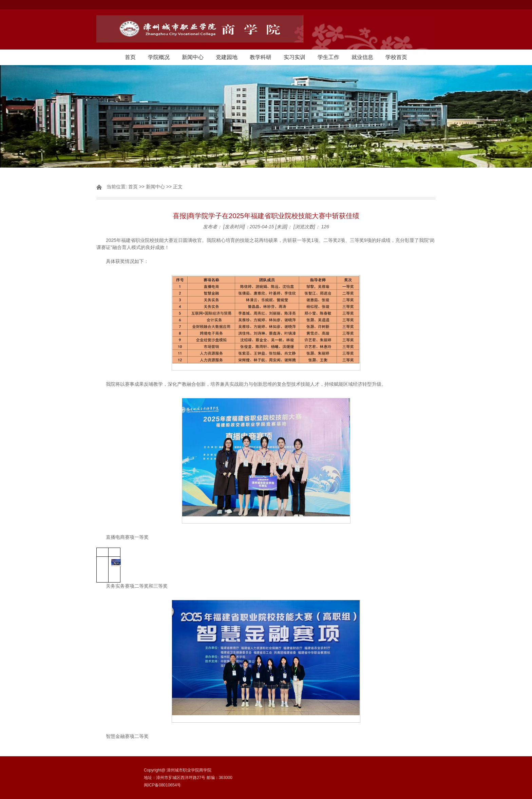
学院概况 (159, 57)
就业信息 (362, 57)
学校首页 (396, 57)
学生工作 (328, 57)
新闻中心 (193, 57)
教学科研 (261, 57)
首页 (130, 57)
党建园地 (227, 57)
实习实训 (294, 57)
